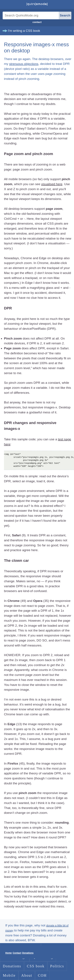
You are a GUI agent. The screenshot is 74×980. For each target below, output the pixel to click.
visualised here (52, 184)
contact (37, 22)
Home (9, 953)
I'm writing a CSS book (24, 31)
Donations (12, 966)
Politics (57, 966)
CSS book (36, 966)
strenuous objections (24, 64)
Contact (17, 953)
